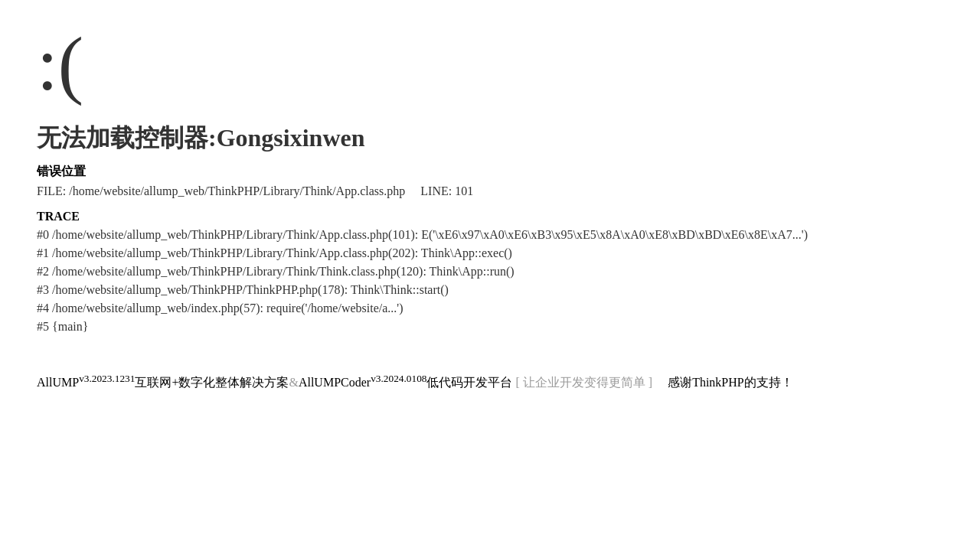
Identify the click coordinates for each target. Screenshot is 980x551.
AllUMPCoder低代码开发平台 (406, 382)
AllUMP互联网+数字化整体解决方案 (163, 382)
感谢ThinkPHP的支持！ (730, 382)
